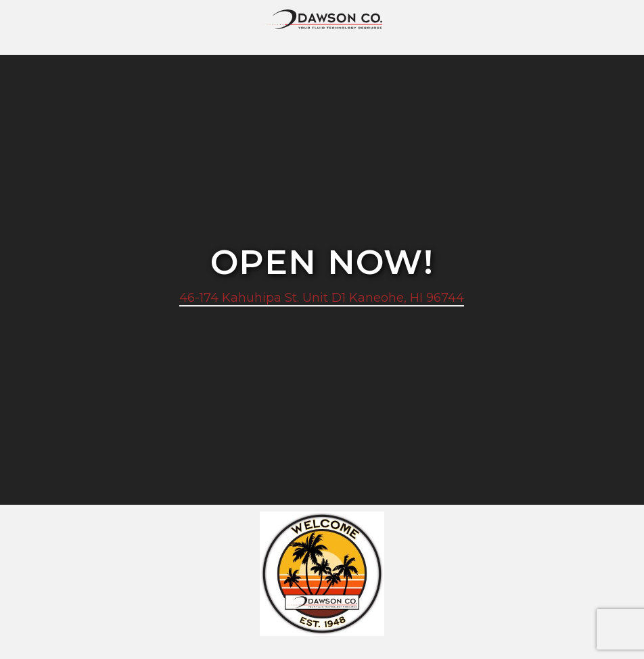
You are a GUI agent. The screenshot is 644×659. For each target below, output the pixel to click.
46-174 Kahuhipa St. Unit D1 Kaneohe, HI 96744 (322, 298)
